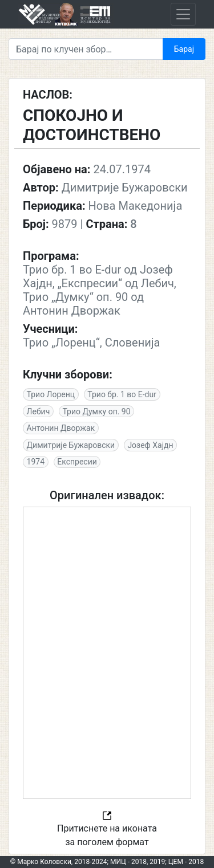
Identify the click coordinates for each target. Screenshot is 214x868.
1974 (36, 462)
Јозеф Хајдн (150, 445)
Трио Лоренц (51, 394)
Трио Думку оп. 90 (96, 411)
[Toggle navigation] (183, 14)
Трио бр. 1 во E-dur (122, 394)
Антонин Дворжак (61, 428)
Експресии (77, 462)
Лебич (39, 411)
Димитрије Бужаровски (71, 445)
